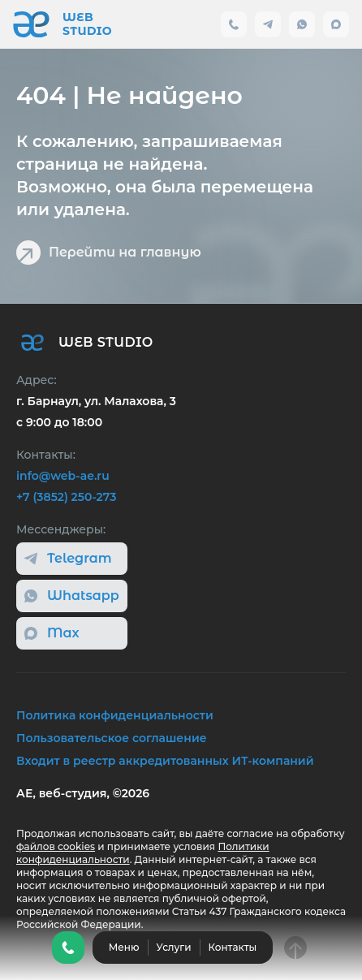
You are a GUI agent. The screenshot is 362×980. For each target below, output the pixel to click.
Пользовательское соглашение (112, 738)
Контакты (233, 947)
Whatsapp (72, 596)
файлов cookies (56, 846)
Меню (124, 947)
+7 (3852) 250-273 (66, 497)
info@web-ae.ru (63, 476)
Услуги (174, 947)
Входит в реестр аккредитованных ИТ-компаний (165, 761)
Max (52, 633)
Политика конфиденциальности (115, 715)
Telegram (68, 558)
